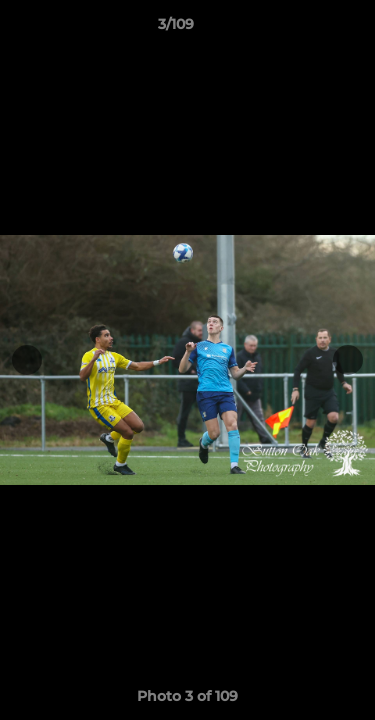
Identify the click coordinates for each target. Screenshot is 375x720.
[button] (303, 29)
